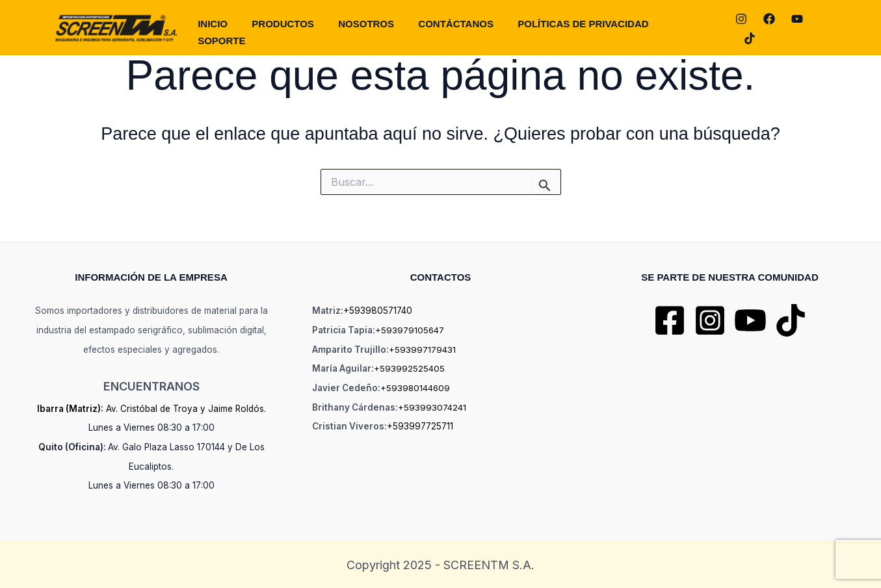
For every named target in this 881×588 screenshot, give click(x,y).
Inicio (229, 28)
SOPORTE (695, 28)
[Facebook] (769, 29)
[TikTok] (825, 29)
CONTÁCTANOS (462, 28)
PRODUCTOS (296, 28)
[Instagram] (741, 29)
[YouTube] (797, 29)
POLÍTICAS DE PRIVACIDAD (585, 28)
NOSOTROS (375, 28)
